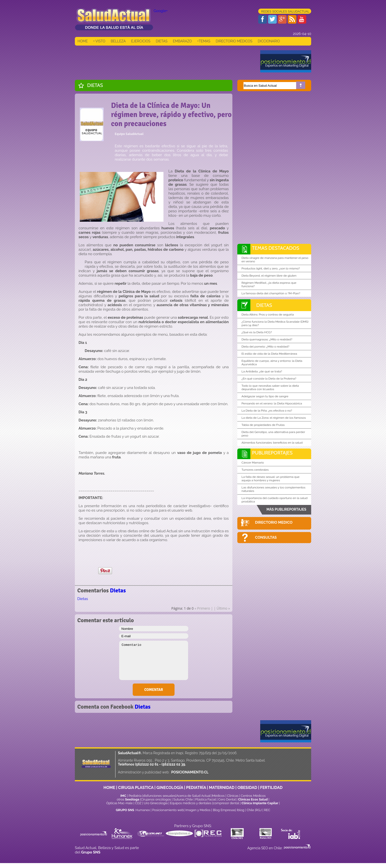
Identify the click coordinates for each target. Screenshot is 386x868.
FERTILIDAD (271, 788)
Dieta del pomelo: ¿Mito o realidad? (265, 347)
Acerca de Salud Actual (193, 796)
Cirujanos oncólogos (156, 799)
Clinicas (233, 796)
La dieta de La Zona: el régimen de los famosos (274, 418)
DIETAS (162, 41)
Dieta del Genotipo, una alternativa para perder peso (273, 434)
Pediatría (135, 796)
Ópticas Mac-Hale (119, 803)
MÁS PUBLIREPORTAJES (286, 509)
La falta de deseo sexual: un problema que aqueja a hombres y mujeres (271, 479)
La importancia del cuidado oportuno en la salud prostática (274, 500)
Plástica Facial (206, 799)
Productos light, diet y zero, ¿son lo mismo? (271, 268)
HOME (83, 41)
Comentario (154, 660)
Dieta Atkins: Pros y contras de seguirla (268, 315)
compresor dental (226, 803)
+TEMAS (204, 41)
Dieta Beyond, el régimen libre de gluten (269, 276)
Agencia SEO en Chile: (265, 848)
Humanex (143, 810)
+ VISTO (99, 41)
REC (267, 810)
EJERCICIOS (141, 41)
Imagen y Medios (198, 810)
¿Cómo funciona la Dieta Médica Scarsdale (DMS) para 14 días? (275, 323)
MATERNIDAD (222, 788)
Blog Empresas (224, 810)
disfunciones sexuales (159, 796)
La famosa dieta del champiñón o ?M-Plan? (271, 293)
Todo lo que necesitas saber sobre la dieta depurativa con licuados (270, 387)
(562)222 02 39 (173, 764)
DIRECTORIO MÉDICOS (234, 41)
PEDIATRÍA (196, 788)
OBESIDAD (247, 788)
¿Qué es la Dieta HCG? (257, 332)
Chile (250, 810)
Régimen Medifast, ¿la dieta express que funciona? (269, 284)
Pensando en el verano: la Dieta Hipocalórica (272, 403)
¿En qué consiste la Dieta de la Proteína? (269, 379)
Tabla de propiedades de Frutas (263, 425)
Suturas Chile (183, 799)
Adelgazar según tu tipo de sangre (265, 396)
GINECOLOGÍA (170, 788)
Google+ (161, 11)
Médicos (219, 796)
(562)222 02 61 (147, 764)
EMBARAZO (182, 41)
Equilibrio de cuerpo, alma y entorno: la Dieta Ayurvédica (272, 363)
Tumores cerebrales (255, 470)
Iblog (241, 810)
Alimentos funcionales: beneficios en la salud (272, 443)
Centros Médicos (253, 796)
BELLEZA (118, 41)
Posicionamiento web (168, 810)
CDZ (138, 803)
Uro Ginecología (156, 803)
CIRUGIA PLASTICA (136, 788)
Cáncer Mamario (253, 463)
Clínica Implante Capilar (260, 803)
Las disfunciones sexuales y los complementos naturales (273, 489)
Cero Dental (227, 799)
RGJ (259, 810)
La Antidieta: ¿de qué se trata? (262, 371)
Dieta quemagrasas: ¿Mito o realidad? (267, 339)
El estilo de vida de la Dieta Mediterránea (269, 354)
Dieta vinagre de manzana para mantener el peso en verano (275, 260)
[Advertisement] (164, 61)
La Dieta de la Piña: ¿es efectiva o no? (267, 411)
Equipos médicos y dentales (191, 803)
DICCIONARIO (269, 41)
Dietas (95, 85)
